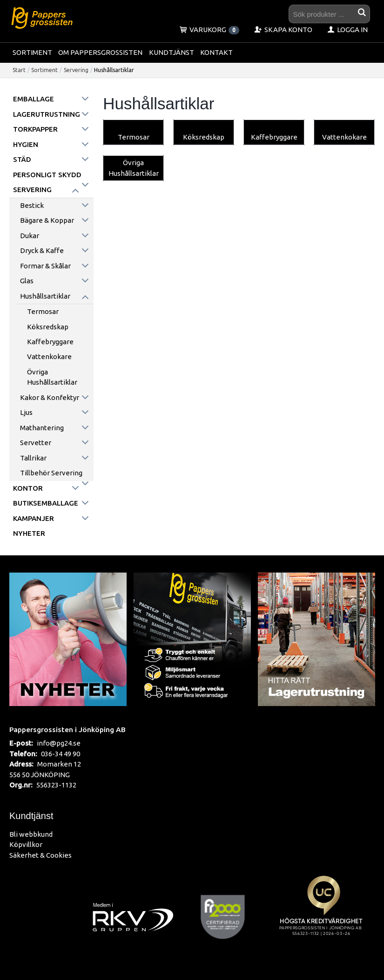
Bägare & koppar (47, 220)
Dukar (30, 236)
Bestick (32, 205)
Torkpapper (35, 129)
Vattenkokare (49, 357)
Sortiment (32, 52)
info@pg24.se (59, 743)
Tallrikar (33, 458)
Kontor (28, 488)
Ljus (26, 412)
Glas (27, 281)
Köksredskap (48, 327)
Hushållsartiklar (45, 296)
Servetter (36, 443)
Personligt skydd (47, 175)
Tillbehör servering (51, 473)
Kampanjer (34, 518)
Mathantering (42, 428)
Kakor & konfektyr (50, 397)
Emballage (34, 99)
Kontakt (216, 52)
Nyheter (29, 533)
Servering (76, 70)
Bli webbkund (31, 834)
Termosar (43, 311)
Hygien (26, 144)
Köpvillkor (26, 844)
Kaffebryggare (50, 342)
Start (19, 70)
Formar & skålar (45, 266)
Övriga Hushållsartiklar (52, 377)
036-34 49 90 (61, 754)
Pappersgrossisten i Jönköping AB (67, 729)
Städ (22, 159)
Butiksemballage (46, 503)
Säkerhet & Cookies (40, 855)
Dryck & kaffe (42, 250)
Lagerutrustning (47, 114)
